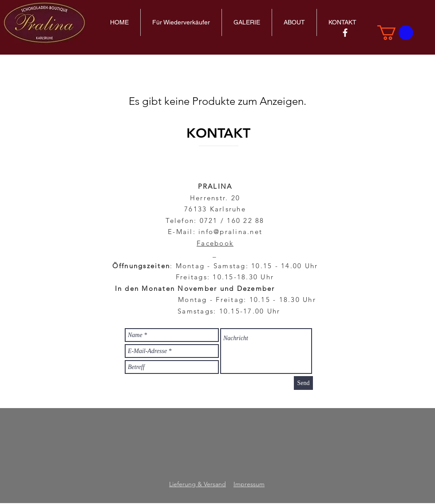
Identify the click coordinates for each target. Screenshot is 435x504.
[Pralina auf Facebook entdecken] (345, 33)
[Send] (303, 383)
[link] (395, 33)
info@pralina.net (230, 232)
